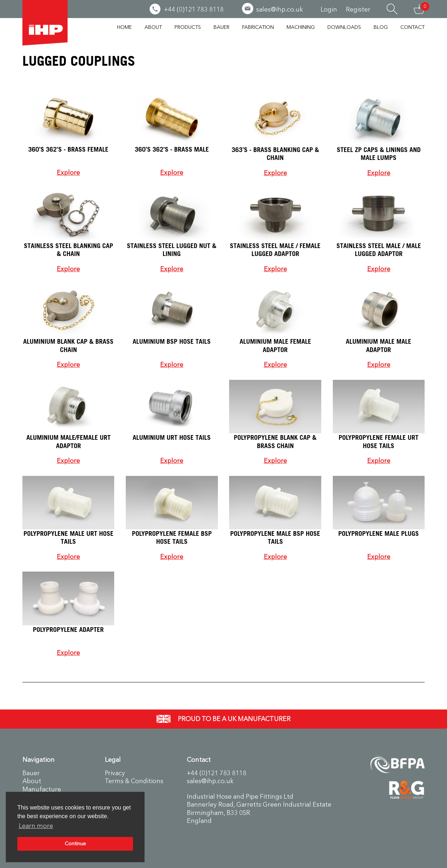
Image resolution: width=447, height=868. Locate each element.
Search (392, 9)
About (153, 27)
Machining (301, 27)
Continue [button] (75, 844)
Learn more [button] (36, 826)
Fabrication (258, 27)
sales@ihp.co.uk (210, 781)
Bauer (222, 27)
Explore (68, 173)
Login (329, 9)
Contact (412, 27)
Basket (419, 9)
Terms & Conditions (134, 781)
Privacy (115, 773)
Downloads (344, 27)
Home (124, 27)
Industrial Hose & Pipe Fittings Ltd (45, 23)
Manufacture (42, 789)
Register (358, 9)
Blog (381, 27)
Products (188, 27)
